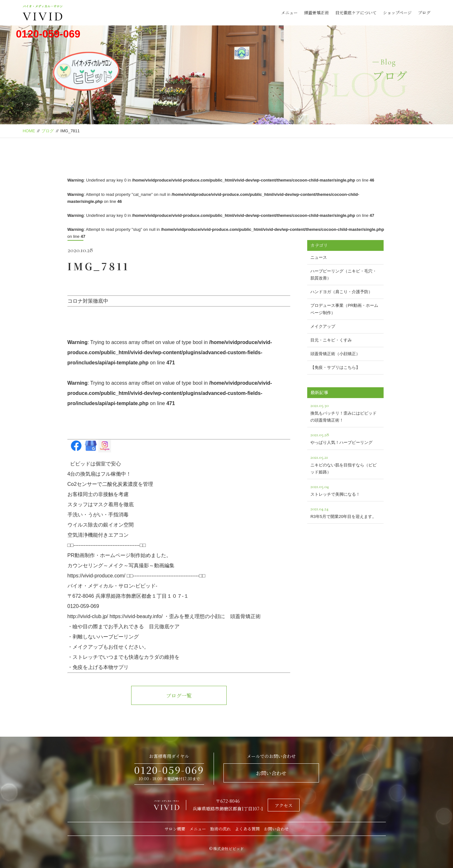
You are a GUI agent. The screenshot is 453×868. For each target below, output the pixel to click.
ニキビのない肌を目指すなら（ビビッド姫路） (345, 464)
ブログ (424, 13)
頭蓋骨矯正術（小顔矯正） (335, 354)
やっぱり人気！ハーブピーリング (345, 438)
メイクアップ (323, 326)
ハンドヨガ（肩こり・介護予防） (341, 292)
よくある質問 (247, 829)
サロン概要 (175, 829)
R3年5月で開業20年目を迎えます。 (345, 512)
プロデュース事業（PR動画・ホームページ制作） (344, 309)
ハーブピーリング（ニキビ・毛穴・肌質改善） (343, 275)
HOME (29, 131)
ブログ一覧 (179, 696)
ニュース (319, 257)
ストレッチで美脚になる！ (345, 489)
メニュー (289, 13)
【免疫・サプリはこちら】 (335, 367)
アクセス (284, 805)
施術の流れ (220, 829)
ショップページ (397, 13)
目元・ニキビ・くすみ (331, 340)
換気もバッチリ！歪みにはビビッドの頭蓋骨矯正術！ (345, 412)
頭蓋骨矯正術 (316, 13)
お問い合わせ (271, 773)
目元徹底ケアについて (356, 13)
